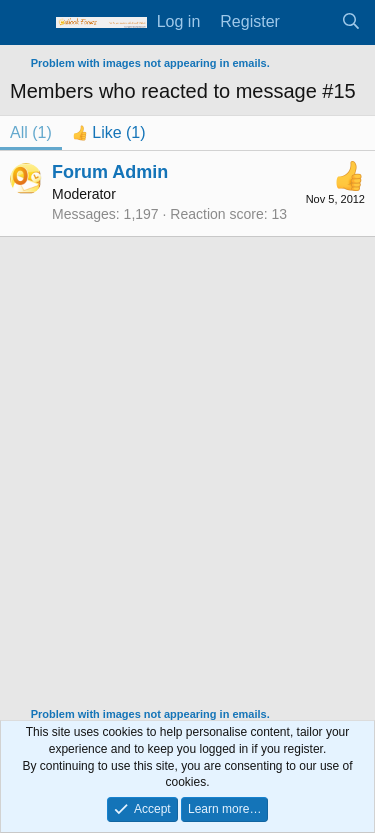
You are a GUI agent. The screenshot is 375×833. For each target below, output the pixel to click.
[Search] (350, 22)
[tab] (109, 133)
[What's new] (310, 22)
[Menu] (27, 23)
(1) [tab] (31, 132)
